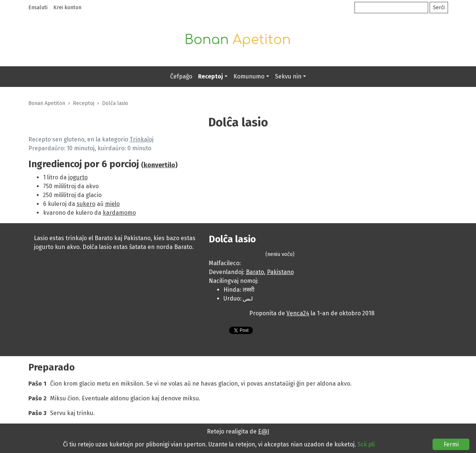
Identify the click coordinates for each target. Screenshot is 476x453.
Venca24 (298, 313)
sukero (86, 204)
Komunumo (249, 76)
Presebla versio (216, 332)
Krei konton (67, 8)
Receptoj (211, 76)
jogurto (78, 177)
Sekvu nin (288, 76)
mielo (112, 204)
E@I (264, 431)
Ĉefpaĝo (181, 76)
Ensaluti (38, 8)
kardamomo (119, 213)
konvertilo (159, 165)
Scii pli (366, 444)
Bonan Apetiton (47, 103)
